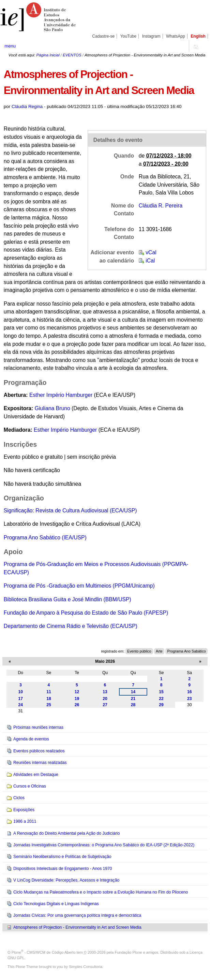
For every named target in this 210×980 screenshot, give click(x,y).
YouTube (129, 36)
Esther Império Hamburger (61, 395)
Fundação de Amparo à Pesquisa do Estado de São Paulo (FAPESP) (86, 613)
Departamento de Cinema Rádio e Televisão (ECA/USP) (71, 626)
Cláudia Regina (27, 106)
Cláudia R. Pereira (161, 206)
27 (105, 705)
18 (49, 699)
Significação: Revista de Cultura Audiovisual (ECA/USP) (70, 511)
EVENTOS (72, 55)
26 (77, 705)
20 (105, 699)
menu (10, 46)
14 (133, 692)
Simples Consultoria (86, 967)
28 (133, 705)
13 (105, 692)
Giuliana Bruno (52, 408)
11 (49, 692)
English (198, 36)
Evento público (139, 651)
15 (161, 692)
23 (190, 699)
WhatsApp (176, 36)
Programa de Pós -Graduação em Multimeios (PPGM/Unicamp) (79, 586)
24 (21, 705)
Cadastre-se (103, 36)
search (195, 46)
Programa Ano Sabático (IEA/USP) (45, 538)
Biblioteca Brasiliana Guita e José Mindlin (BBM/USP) (67, 599)
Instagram (151, 36)
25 (49, 705)
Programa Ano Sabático (186, 651)
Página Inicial (48, 55)
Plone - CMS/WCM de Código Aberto (44, 952)
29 (161, 705)
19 (77, 699)
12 (77, 692)
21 (133, 699)
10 (21, 692)
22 (161, 699)
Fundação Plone (129, 952)
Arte (159, 651)
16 (190, 692)
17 (21, 699)
